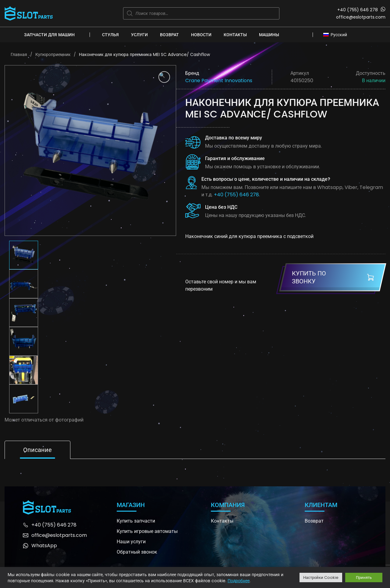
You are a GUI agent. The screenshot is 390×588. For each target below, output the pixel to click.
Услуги (139, 35)
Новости (201, 35)
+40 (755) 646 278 (358, 10)
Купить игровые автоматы (147, 531)
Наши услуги (131, 542)
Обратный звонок (137, 552)
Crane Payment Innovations (219, 80)
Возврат (169, 35)
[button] (164, 77)
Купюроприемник (53, 54)
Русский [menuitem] (339, 35)
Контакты (235, 35)
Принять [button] (364, 577)
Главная (19, 54)
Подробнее (239, 581)
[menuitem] (337, 34)
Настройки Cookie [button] (321, 577)
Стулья (110, 35)
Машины (269, 35)
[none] (337, 34)
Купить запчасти (136, 521)
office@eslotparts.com (361, 17)
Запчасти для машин (49, 35)
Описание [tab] (37, 450)
